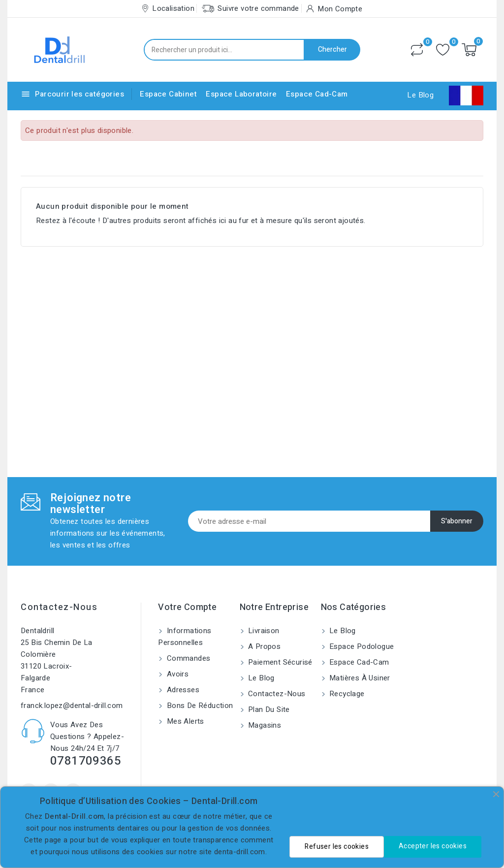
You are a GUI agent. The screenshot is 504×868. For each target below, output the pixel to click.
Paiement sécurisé (279, 662)
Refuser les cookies (337, 847)
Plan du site (268, 709)
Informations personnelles (185, 637)
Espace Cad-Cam (317, 94)
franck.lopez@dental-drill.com (72, 706)
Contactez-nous (59, 607)
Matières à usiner (359, 678)
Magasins (264, 725)
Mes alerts (184, 721)
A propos (264, 646)
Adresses (182, 690)
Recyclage (346, 694)
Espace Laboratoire (241, 94)
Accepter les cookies (433, 846)
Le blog (260, 678)
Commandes (187, 658)
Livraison (263, 631)
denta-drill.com (240, 852)
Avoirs (176, 674)
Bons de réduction (199, 706)
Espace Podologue (361, 646)
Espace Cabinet (168, 94)
